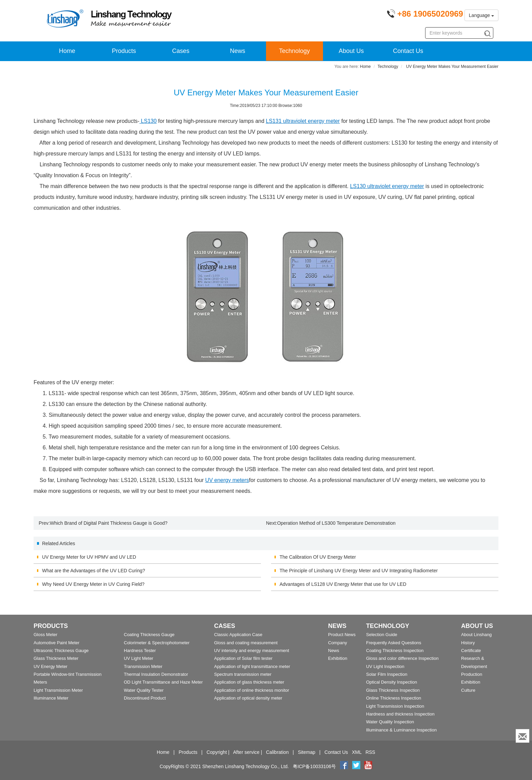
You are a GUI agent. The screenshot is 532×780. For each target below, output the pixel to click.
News (238, 51)
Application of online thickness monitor (252, 690)
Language (481, 15)
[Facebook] (344, 766)
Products (124, 51)
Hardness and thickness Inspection (400, 714)
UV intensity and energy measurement (252, 651)
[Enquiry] (522, 736)
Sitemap (307, 752)
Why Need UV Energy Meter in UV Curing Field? (93, 584)
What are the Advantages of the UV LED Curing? (94, 571)
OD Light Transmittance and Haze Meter (163, 682)
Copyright (217, 752)
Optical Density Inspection (392, 682)
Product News (342, 635)
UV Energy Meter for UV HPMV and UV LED (89, 557)
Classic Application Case (238, 635)
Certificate (471, 651)
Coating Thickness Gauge (149, 635)
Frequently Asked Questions (394, 643)
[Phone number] (425, 15)
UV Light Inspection (385, 666)
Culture (468, 690)
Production (472, 674)
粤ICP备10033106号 (315, 766)
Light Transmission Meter (58, 690)
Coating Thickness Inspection (395, 651)
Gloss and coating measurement (246, 643)
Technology (294, 51)
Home (67, 51)
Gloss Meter (45, 635)
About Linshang (476, 635)
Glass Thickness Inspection (393, 690)
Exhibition (338, 658)
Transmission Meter (143, 666)
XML (357, 752)
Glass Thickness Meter (56, 658)
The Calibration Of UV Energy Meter (318, 557)
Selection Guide (382, 635)
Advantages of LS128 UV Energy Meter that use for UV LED (343, 584)
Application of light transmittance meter (252, 666)
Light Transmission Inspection (395, 706)
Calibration (277, 752)
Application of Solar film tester (243, 658)
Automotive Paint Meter (56, 643)
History (468, 643)
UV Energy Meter (51, 666)
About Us (351, 51)
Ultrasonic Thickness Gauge (61, 651)
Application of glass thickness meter (249, 682)
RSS (370, 752)
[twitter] (357, 766)
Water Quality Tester (144, 690)
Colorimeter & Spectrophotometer (157, 643)
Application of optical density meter (248, 698)
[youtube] (368, 766)
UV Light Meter (139, 658)
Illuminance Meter (51, 698)
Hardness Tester (140, 651)
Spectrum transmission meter (243, 674)
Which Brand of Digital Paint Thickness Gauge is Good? (109, 523)
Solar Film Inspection (387, 674)
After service (246, 752)
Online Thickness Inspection (394, 698)
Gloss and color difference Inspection (402, 658)
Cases (181, 51)
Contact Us (408, 51)
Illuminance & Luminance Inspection (401, 730)
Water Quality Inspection (390, 722)
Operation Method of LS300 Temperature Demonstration (336, 523)
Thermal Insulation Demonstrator (156, 674)
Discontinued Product (145, 698)
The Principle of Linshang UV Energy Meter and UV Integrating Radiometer (359, 571)
